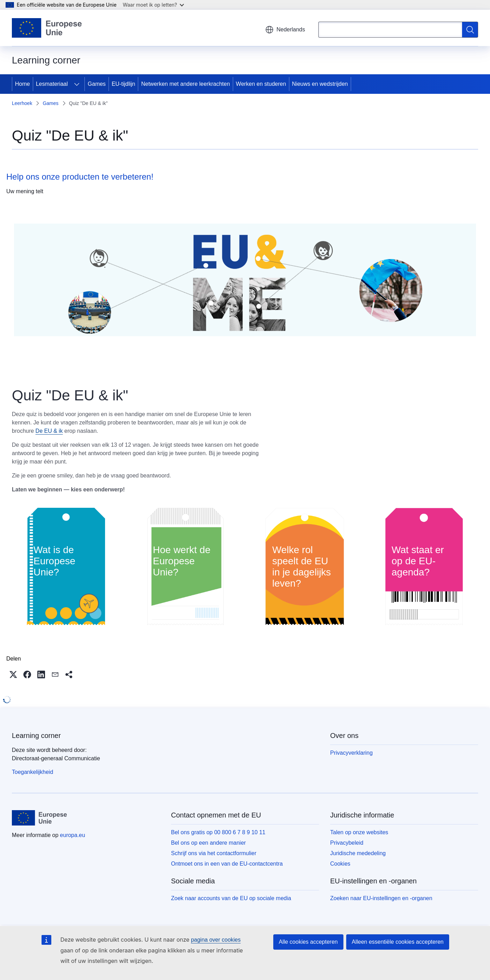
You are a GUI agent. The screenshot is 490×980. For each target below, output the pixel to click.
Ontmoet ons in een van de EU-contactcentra (227, 864)
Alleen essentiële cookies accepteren (398, 942)
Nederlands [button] (285, 30)
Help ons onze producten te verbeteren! (80, 177)
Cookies (340, 864)
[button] (13, 674)
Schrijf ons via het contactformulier (214, 853)
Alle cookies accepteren (308, 942)
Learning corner (36, 736)
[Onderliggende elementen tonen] (77, 84)
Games (97, 84)
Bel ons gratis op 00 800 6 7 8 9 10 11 (218, 832)
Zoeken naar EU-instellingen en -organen (381, 898)
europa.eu (73, 835)
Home (23, 84)
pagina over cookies (216, 940)
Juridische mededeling (358, 853)
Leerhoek (22, 103)
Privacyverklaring (351, 753)
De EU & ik (49, 431)
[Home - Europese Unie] (47, 28)
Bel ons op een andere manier (208, 843)
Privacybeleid (347, 843)
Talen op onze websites (359, 832)
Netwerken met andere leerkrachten (185, 84)
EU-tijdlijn (124, 84)
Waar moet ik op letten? (153, 5)
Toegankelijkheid (32, 772)
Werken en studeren (261, 84)
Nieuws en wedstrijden (320, 84)
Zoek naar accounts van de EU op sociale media (231, 898)
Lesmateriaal (52, 84)
